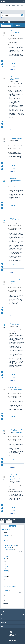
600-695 (6, 564)
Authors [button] (4, 598)
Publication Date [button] (6, 603)
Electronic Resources (9, 550)
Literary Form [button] (5, 574)
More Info (8, 64)
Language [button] (5, 595)
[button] (19, 25)
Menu (3, 2)
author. (17, 139)
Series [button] (4, 601)
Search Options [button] (5, 18)
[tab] (19, 25)
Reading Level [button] (6, 562)
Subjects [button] (5, 579)
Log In (23, 1)
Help (2, 626)
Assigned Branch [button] (6, 606)
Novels (6, 582)
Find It (8, 61)
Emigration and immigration (10, 586)
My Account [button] (12, 622)
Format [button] (4, 538)
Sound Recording (8, 547)
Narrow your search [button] (7, 530)
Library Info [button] (12, 615)
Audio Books (7, 543)
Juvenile (6, 557)
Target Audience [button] (6, 554)
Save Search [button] (12, 526)
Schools (6, 588)
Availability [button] (5, 533)
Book (5, 541)
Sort (2, 24)
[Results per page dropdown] (9, 22)
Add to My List (12, 69)
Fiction (6, 576)
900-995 (6, 571)
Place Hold (8, 67)
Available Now (7, 535)
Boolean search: (5, 13)
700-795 (6, 567)
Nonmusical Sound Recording (11, 545)
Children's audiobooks (9, 584)
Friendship (6, 591)
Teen (5, 559)
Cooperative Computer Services (13, 5)
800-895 (6, 569)
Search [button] (12, 619)
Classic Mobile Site (12, 641)
